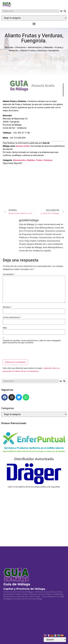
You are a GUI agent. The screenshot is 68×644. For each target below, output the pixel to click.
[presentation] (22, 352)
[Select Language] (55, 640)
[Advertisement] (34, 183)
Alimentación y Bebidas (40, 47)
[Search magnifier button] (65, 11)
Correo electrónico (12, 317)
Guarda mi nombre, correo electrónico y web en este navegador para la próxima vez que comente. (32, 342)
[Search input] (31, 11)
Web (5, 328)
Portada (9, 47)
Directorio (20, 47)
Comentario (9, 274)
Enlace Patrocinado (14, 423)
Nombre (7, 307)
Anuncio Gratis (23, 146)
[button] (34, 24)
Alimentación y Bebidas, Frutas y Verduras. (33, 160)
